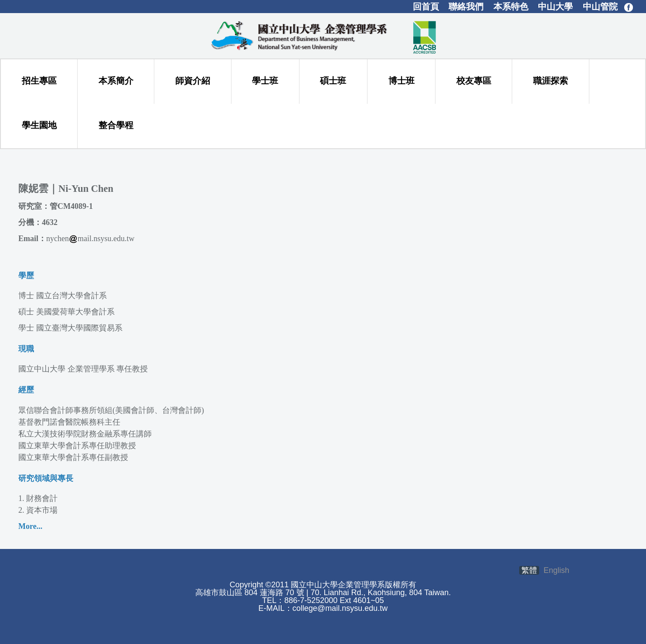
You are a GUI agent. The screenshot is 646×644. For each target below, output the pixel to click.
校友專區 (474, 81)
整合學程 (116, 125)
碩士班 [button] (333, 81)
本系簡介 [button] (116, 81)
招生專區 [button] (39, 81)
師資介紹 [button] (193, 81)
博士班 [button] (401, 81)
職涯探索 (551, 81)
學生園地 (39, 125)
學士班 (265, 81)
